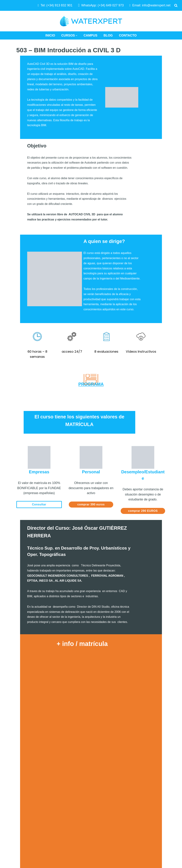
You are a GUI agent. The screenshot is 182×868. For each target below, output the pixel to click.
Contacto (128, 35)
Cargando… (91, 655)
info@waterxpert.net (156, 5)
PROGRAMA (91, 314)
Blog (108, 35)
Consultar (39, 427)
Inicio (50, 35)
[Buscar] (176, 5)
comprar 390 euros (91, 427)
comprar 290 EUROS (143, 433)
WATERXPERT (14, 832)
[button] (77, 36)
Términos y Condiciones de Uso (149, 804)
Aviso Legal (135, 797)
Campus (90, 35)
